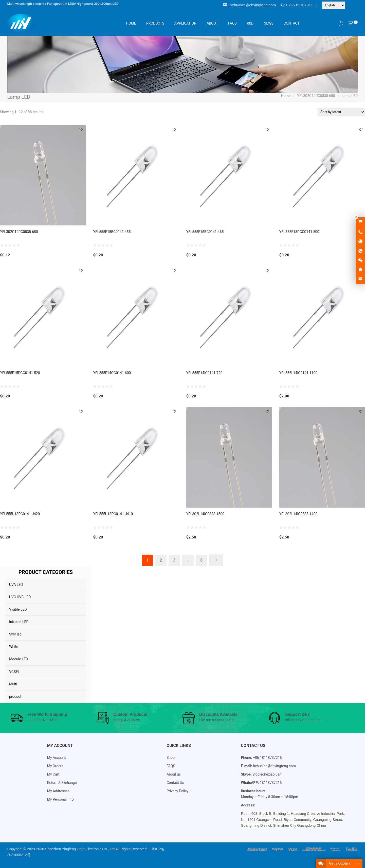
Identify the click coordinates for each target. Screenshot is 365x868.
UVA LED (16, 585)
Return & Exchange (62, 783)
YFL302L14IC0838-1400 (298, 514)
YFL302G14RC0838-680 (19, 232)
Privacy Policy (177, 791)
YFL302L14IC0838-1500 (205, 514)
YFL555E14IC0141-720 (204, 373)
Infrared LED (19, 622)
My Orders (55, 766)
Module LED (19, 659)
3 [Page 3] (174, 560)
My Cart (53, 774)
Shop (171, 758)
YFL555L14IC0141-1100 (298, 373)
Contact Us (175, 783)
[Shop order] (341, 112)
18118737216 (271, 783)
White (14, 647)
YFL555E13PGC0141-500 (299, 232)
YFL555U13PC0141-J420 (20, 514)
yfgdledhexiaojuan (267, 774)
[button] (81, 129)
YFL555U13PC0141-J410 (113, 514)
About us (174, 774)
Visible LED (18, 609)
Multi (13, 684)
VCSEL (14, 672)
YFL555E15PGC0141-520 (20, 373)
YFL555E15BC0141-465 (205, 232)
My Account (57, 758)
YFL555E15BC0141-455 (112, 232)
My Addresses (58, 791)
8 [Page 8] (201, 560)
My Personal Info (60, 799)
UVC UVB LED (20, 597)
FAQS (171, 766)
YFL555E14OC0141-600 (112, 373)
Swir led (15, 634)
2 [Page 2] (161, 560)
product (15, 697)
